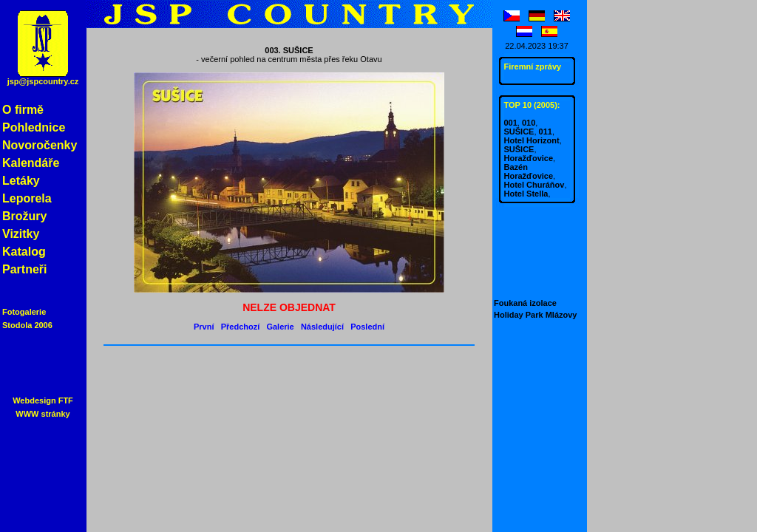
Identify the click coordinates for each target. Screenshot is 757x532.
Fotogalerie (24, 312)
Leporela (27, 198)
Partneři (24, 269)
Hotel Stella (526, 194)
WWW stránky (43, 414)
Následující (322, 327)
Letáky (21, 181)
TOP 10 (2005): (532, 105)
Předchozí (241, 327)
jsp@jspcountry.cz (43, 81)
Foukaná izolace (525, 303)
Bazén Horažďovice (529, 171)
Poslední (367, 327)
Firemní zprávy (533, 66)
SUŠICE (519, 132)
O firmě (23, 110)
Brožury (24, 216)
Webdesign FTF (43, 400)
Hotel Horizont (532, 140)
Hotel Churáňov (534, 185)
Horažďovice (529, 158)
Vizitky (21, 234)
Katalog (24, 252)
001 (511, 123)
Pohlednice (34, 127)
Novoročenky (40, 145)
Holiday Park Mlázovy (536, 315)
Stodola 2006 (27, 325)
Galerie (280, 327)
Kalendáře (31, 163)
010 (529, 123)
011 (546, 132)
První (204, 327)
